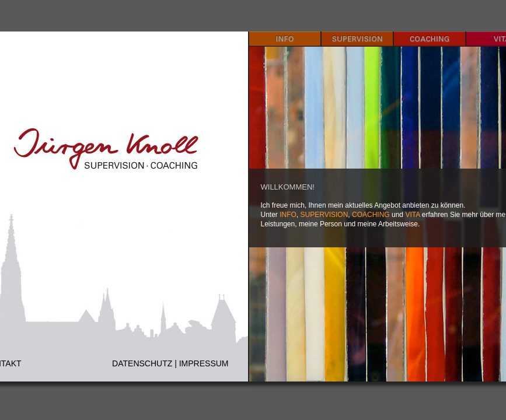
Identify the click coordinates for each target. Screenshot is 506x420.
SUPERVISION (324, 215)
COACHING (371, 215)
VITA (412, 215)
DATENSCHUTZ (142, 363)
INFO (288, 215)
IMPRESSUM (204, 363)
